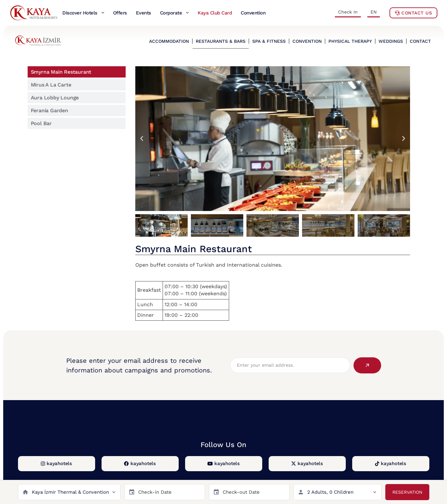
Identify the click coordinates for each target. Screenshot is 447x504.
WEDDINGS (391, 41)
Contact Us (413, 13)
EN (374, 12)
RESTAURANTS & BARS (221, 41)
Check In (348, 12)
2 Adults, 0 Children (330, 492)
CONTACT (420, 41)
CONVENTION (307, 41)
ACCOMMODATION (169, 41)
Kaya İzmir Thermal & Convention (70, 492)
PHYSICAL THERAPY (350, 41)
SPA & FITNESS (269, 41)
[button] (142, 139)
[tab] (77, 72)
